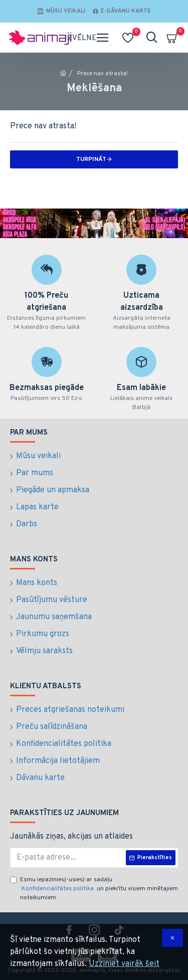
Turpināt (91, 159)
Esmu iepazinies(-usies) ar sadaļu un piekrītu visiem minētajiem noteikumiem (94, 889)
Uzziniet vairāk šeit (124, 964)
